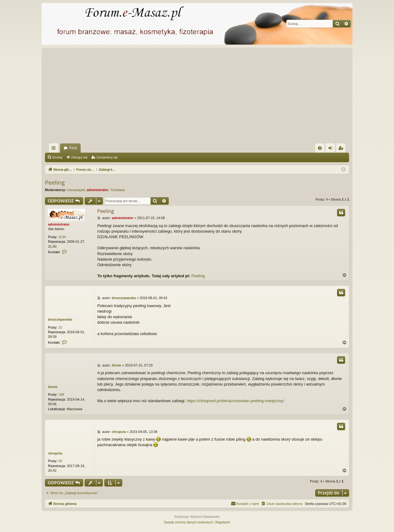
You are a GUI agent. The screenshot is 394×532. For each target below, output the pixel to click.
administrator (98, 190)
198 (61, 394)
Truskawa (117, 190)
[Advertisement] (197, 97)
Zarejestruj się (107, 157)
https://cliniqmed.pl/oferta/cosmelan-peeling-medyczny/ (235, 401)
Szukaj (57, 157)
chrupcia (55, 453)
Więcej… (55, 149)
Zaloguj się (79, 157)
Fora (73, 148)
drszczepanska (60, 319)
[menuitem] (320, 148)
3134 (62, 237)
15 (60, 327)
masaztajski (76, 190)
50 (60, 461)
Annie (53, 387)
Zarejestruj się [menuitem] (342, 149)
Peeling (55, 182)
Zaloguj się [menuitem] (332, 149)
